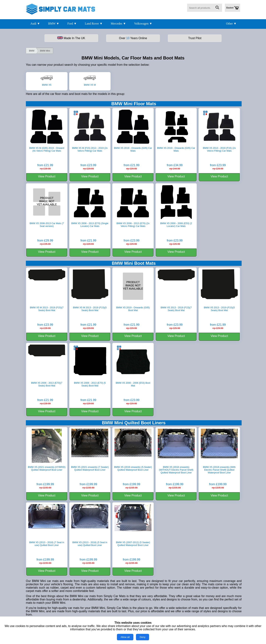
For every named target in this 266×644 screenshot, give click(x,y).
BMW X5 (47, 83)
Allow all (125, 637)
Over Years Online (133, 38)
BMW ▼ (54, 24)
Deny (143, 637)
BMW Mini (45, 51)
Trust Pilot (195, 38)
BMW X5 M (90, 83)
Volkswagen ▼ (143, 24)
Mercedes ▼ (118, 24)
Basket (232, 8)
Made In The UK (71, 38)
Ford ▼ (72, 24)
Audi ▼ (35, 24)
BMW (32, 51)
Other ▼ (231, 24)
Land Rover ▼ (94, 24)
